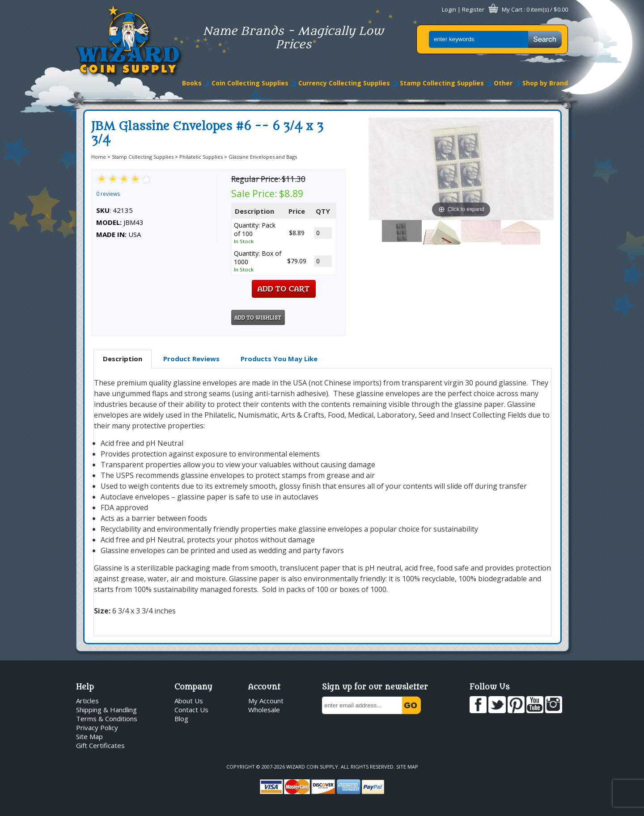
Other (503, 83)
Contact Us (191, 710)
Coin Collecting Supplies (250, 83)
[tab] (123, 359)
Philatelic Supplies (201, 157)
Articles (87, 701)
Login (449, 9)
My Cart (512, 9)
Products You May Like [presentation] (279, 359)
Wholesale (264, 710)
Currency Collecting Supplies (344, 83)
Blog (181, 719)
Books (192, 83)
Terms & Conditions (107, 719)
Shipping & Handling (106, 710)
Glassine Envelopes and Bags (263, 157)
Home (99, 157)
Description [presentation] (123, 359)
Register (473, 9)
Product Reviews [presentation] (191, 359)
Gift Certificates (100, 745)
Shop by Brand (545, 83)
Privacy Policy (97, 727)
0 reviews (108, 194)
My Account (266, 701)
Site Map (89, 736)
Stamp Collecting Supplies (442, 83)
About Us (189, 701)
